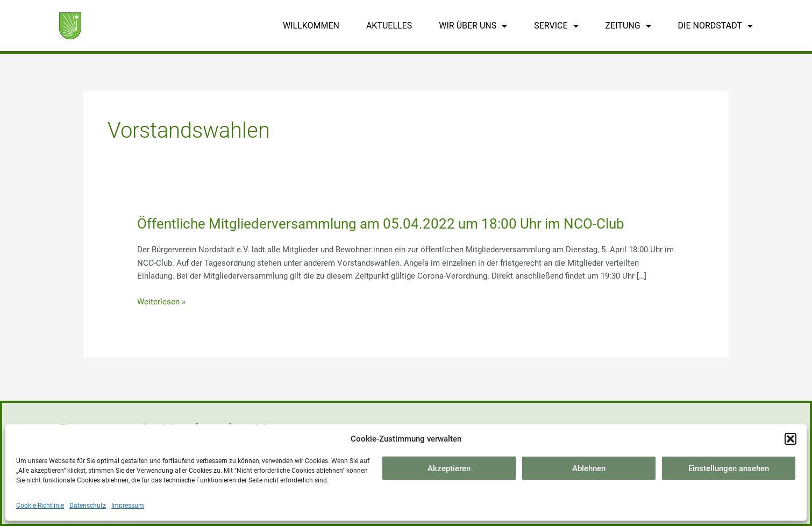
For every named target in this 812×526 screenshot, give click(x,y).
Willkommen (311, 26)
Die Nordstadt (715, 26)
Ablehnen (589, 468)
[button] (790, 439)
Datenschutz (88, 506)
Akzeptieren (449, 468)
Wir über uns (473, 26)
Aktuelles (389, 26)
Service (556, 26)
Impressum (128, 506)
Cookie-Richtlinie (40, 506)
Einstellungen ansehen (729, 468)
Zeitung (628, 26)
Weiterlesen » (161, 302)
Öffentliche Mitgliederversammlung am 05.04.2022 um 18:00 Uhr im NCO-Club (381, 224)
